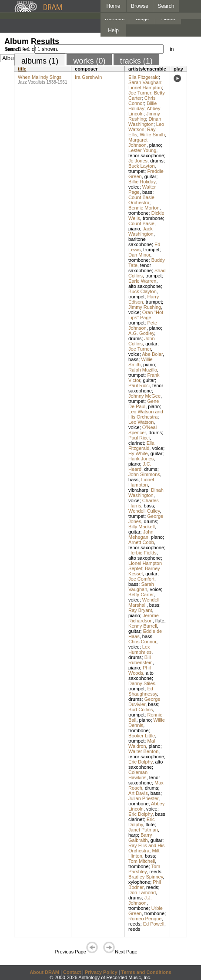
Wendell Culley (144, 511)
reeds (155, 872)
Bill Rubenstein (141, 660)
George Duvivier (144, 702)
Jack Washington (141, 231)
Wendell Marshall (144, 602)
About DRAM (44, 972)
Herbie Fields (142, 553)
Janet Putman (143, 830)
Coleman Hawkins (138, 775)
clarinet (136, 443)
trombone (138, 213)
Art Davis (138, 793)
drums (157, 161)
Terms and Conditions (146, 972)
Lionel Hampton (145, 88)
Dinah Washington (145, 122)
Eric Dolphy (140, 762)
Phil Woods (139, 670)
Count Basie (141, 223)
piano (155, 145)
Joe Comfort (141, 579)
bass (147, 192)
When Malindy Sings (40, 77)
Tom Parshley (144, 869)
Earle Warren (142, 281)
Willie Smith (152, 135)
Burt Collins (141, 710)
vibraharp (138, 490)
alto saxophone (145, 286)
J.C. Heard (140, 466)
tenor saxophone (146, 155)
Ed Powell (154, 924)
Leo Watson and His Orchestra (146, 414)
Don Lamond (142, 892)
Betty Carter (141, 595)
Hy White (138, 453)
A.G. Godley (141, 333)
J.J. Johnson (140, 900)
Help (113, 30)
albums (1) (40, 61)
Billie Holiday (142, 106)
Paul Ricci (139, 385)
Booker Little (142, 736)
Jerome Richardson (144, 618)
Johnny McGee (144, 396)
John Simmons (144, 474)
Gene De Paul (144, 404)
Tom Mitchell (142, 861)
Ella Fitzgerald (144, 77)
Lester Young (142, 150)
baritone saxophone (140, 242)
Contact (72, 972)
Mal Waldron (142, 743)
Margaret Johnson (138, 142)
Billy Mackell (142, 527)
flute (160, 621)
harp (133, 835)
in (172, 49)
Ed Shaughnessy (143, 691)
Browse (140, 6)
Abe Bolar (152, 354)
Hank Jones (141, 459)
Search (166, 6)
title (22, 69)
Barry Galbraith (140, 838)
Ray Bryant (140, 610)
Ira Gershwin (88, 77)
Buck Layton (142, 166)
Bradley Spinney (146, 877)
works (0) (89, 61)
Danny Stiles (142, 683)
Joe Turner (140, 93)
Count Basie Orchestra (141, 200)
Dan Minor (139, 255)
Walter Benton (143, 751)
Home (113, 6)
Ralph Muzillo (143, 370)
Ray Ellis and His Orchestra (146, 848)
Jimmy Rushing (144, 116)
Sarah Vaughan (145, 82)
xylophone (139, 882)
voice (134, 187)
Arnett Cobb (141, 542)
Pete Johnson (143, 325)
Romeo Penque (145, 919)
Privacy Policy (101, 972)
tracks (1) (136, 61)
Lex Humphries (140, 649)
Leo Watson (141, 422)
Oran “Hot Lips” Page (146, 315)
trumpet (136, 171)
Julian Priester (143, 798)
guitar (151, 176)
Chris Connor (142, 101)
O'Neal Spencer (142, 430)
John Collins (142, 341)
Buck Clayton (142, 291)
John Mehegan (141, 534)
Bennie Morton (144, 208)
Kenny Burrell (143, 626)
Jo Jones (138, 161)
